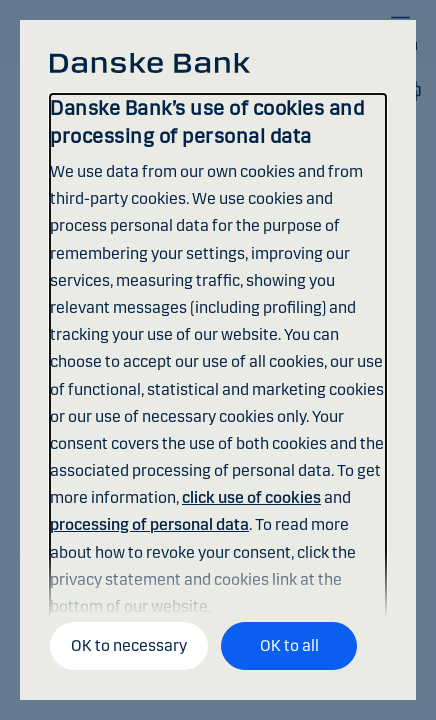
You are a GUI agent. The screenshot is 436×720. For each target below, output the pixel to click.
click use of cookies (251, 497)
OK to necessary (129, 645)
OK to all (289, 645)
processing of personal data (149, 524)
